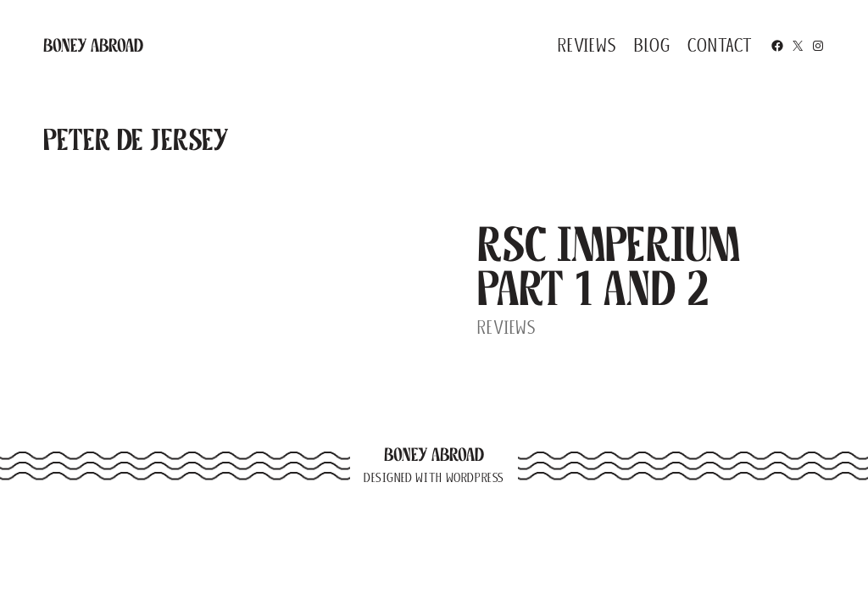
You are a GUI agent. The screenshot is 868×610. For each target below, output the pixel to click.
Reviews (507, 327)
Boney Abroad (93, 45)
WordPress (475, 478)
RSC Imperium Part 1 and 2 (609, 266)
